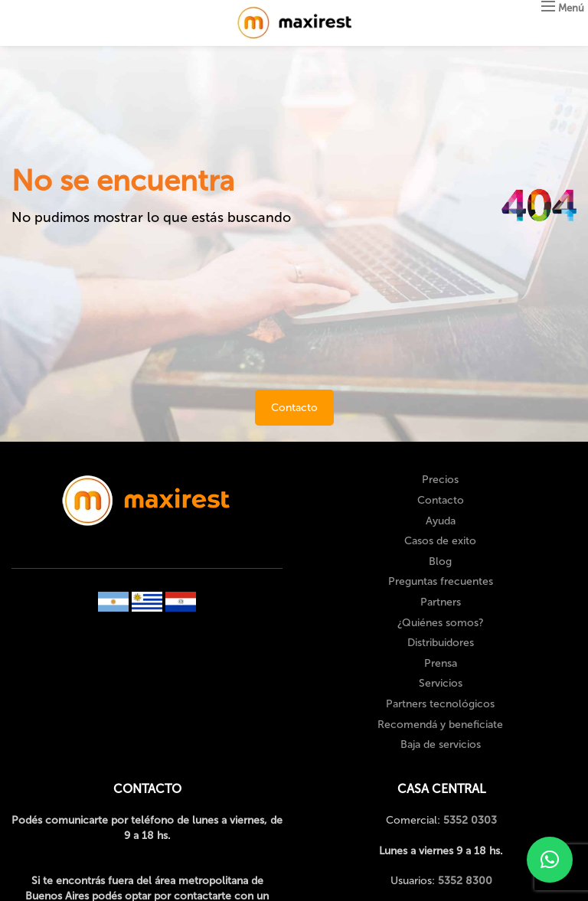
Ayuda (441, 521)
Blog (440, 561)
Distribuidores (441, 643)
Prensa (441, 663)
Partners (441, 602)
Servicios (441, 683)
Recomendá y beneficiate (440, 725)
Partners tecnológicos (440, 704)
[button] (550, 860)
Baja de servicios (441, 744)
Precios (440, 480)
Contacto (294, 408)
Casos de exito (440, 541)
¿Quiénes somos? (441, 623)
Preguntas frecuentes (441, 581)
